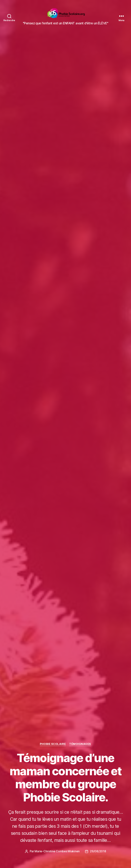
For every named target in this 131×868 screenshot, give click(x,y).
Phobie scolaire (53, 744)
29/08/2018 (98, 851)
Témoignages (80, 744)
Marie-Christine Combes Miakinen (57, 851)
